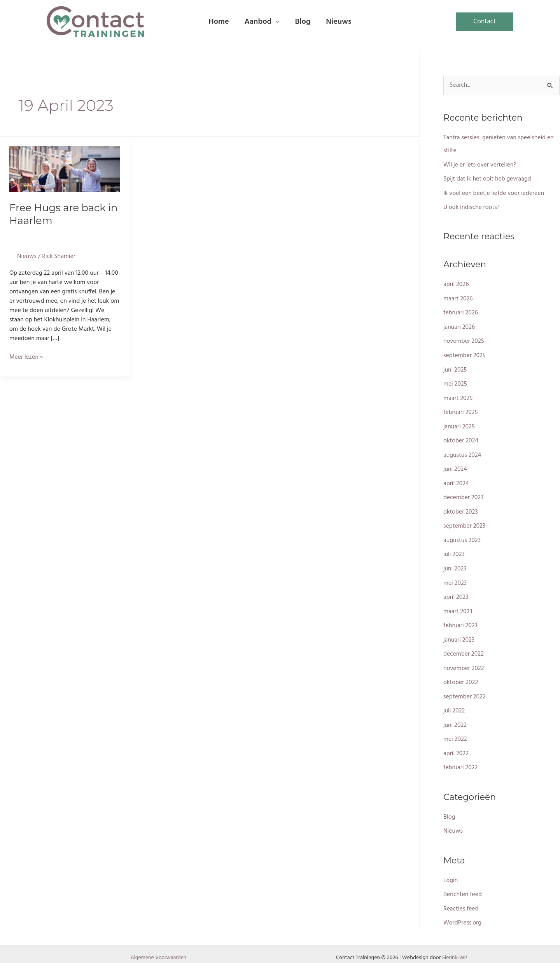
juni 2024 (455, 466)
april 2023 (456, 592)
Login (451, 872)
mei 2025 (455, 382)
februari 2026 (461, 312)
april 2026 (456, 284)
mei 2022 (455, 732)
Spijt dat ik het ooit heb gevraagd (488, 179)
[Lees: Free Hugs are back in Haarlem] (65, 169)
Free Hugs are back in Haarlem (64, 214)
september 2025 (465, 354)
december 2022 (464, 648)
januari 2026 (459, 326)
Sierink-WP (455, 948)
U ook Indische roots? (472, 207)
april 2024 (456, 480)
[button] (485, 22)
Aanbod (258, 22)
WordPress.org (463, 914)
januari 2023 (459, 634)
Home (219, 22)
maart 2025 (458, 396)
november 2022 (464, 662)
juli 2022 (454, 704)
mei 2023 (455, 578)
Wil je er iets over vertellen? (480, 165)
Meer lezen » (26, 356)
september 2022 (465, 690)
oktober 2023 (461, 508)
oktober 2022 (461, 676)
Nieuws (339, 22)
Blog (303, 22)
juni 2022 (455, 718)
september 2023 (465, 522)
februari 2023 (461, 620)
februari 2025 (461, 410)
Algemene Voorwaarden (159, 948)
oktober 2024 (461, 438)
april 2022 (456, 746)
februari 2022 (461, 760)
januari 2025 (459, 424)
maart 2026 (458, 298)
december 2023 (464, 494)
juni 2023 (455, 564)
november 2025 (464, 340)
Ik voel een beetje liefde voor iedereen (494, 193)
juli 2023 (454, 550)
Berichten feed (463, 886)
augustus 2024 (463, 452)
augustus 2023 (462, 536)
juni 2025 (455, 368)
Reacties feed (461, 900)
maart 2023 (458, 606)
